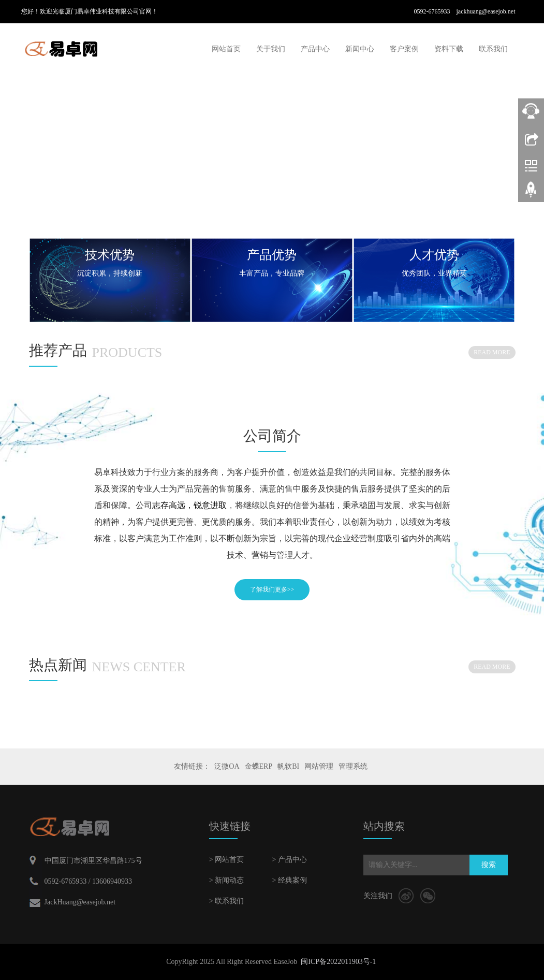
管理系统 (353, 766)
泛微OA (227, 766)
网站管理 (319, 766)
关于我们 (271, 49)
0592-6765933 (435, 11)
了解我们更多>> (272, 589)
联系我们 (493, 49)
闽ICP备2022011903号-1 (338, 962)
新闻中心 (360, 49)
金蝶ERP (259, 766)
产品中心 (315, 49)
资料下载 (449, 49)
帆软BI (288, 766)
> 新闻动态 (226, 880)
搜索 (489, 865)
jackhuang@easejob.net (486, 11)
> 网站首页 (226, 860)
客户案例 (404, 49)
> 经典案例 (289, 880)
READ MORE (492, 352)
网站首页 (226, 49)
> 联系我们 (226, 901)
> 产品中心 (289, 860)
